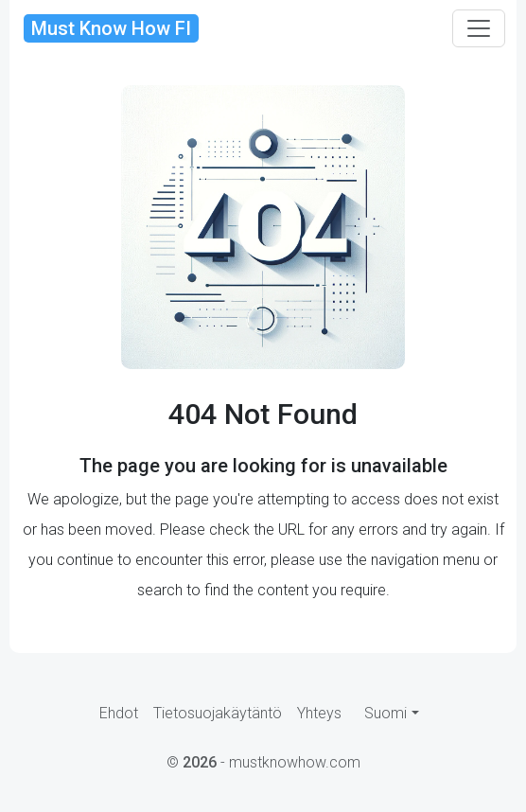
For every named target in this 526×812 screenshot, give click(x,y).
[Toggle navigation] (479, 28)
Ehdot (119, 713)
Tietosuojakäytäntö (218, 713)
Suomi (386, 713)
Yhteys (319, 713)
